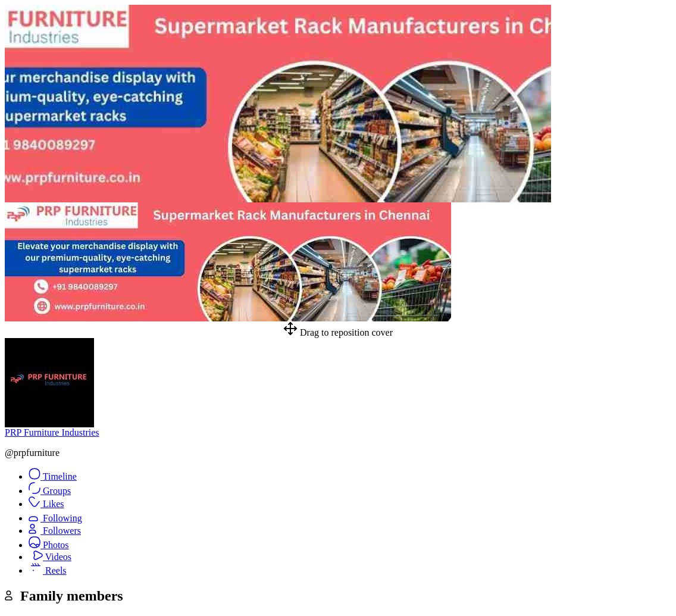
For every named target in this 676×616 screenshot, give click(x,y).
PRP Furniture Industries (52, 432)
